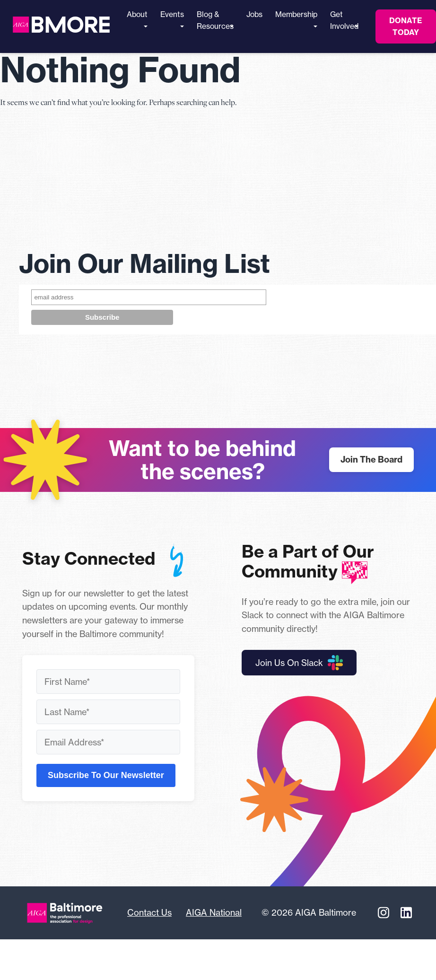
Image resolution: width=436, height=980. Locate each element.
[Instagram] (384, 913)
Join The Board (371, 459)
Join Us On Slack (299, 663)
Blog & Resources (215, 20)
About (137, 19)
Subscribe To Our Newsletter (106, 775)
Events (172, 19)
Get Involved (344, 20)
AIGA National (214, 912)
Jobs (254, 14)
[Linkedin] (406, 913)
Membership (296, 19)
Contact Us (149, 912)
